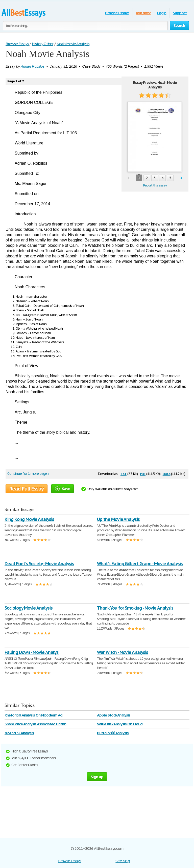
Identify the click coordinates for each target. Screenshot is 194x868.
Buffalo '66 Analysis (113, 733)
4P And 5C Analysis (19, 733)
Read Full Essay (27, 489)
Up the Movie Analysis (118, 519)
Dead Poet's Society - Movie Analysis (39, 564)
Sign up (97, 777)
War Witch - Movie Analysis (123, 652)
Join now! (143, 13)
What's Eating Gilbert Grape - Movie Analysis (140, 564)
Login (162, 13)
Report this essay (155, 185)
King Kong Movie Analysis (29, 519)
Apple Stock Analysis (114, 715)
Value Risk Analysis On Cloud (120, 724)
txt (124, 473)
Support (180, 13)
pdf (143, 473)
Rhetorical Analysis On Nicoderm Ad (33, 715)
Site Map (123, 861)
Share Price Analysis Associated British (35, 724)
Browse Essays (117, 13)
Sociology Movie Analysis (29, 608)
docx (167, 473)
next (181, 178)
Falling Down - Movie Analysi (32, 652)
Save (63, 489)
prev (128, 178)
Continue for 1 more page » (28, 474)
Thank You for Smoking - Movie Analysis (135, 608)
